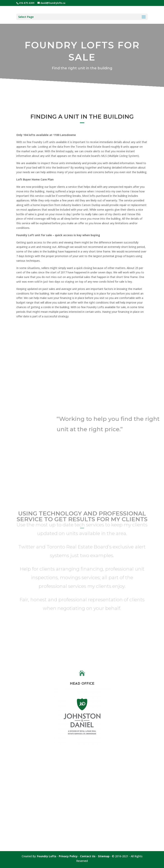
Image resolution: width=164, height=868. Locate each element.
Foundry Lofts (47, 856)
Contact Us (88, 856)
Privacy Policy (68, 856)
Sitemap (104, 856)
